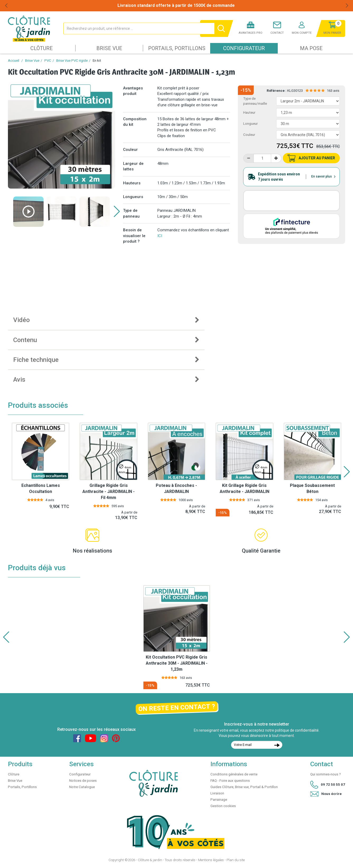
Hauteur (249, 112)
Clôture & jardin (150, 860)
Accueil (14, 61)
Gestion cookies (223, 806)
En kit (97, 61)
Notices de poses (83, 781)
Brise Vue (109, 48)
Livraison (217, 793)
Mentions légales (211, 860)
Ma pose (311, 48)
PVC (48, 61)
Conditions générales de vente (234, 774)
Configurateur (244, 48)
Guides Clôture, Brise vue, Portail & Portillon (244, 787)
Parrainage (219, 800)
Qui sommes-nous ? (326, 774)
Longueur (250, 124)
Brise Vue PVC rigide (72, 61)
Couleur (249, 135)
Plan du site (236, 860)
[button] (117, 212)
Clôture (42, 48)
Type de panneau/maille (255, 101)
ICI (160, 236)
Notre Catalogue (82, 787)
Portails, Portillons (177, 48)
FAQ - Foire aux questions (230, 781)
